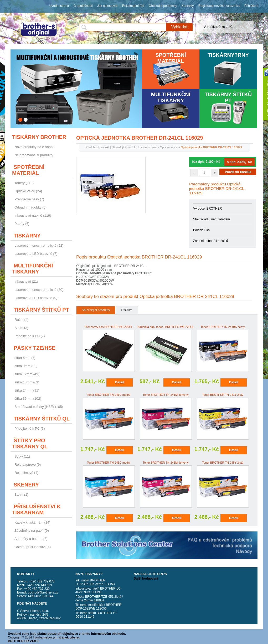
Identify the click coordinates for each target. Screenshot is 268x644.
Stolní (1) (21, 495)
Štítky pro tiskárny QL (30, 443)
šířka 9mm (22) (26, 366)
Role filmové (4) (26, 473)
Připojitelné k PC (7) (30, 336)
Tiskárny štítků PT (228, 97)
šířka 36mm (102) (28, 399)
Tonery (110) (24, 183)
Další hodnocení (146, 579)
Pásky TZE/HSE (35, 348)
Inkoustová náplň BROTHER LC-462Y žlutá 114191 (98, 590)
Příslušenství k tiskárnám (36, 509)
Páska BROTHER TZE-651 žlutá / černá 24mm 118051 (99, 599)
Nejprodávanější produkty (34, 155)
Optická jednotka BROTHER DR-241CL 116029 (211, 147)
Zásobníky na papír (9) (32, 531)
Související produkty (96, 310)
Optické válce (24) (28, 191)
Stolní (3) (21, 328)
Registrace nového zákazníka (219, 6)
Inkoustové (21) (26, 282)
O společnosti (83, 6)
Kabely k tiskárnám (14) (32, 522)
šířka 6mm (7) (25, 358)
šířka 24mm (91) (27, 390)
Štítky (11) (22, 456)
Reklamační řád (133, 6)
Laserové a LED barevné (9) (36, 298)
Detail (119, 382)
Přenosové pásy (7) (29, 199)
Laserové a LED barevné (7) (36, 254)
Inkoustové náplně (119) (33, 215)
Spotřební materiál (171, 58)
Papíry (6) (22, 224)
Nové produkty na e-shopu (34, 147)
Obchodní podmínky (163, 6)
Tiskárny (27, 236)
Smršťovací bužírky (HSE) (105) (39, 407)
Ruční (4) (21, 320)
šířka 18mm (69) (27, 382)
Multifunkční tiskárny (171, 97)
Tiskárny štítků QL (42, 419)
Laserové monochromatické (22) (39, 245)
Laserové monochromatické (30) (39, 290)
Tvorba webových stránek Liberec (56, 637)
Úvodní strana (59, 6)
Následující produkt (124, 147)
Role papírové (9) (28, 465)
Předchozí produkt (97, 147)
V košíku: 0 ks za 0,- (219, 27)
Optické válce (168, 147)
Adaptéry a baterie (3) (31, 539)
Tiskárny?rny (228, 55)
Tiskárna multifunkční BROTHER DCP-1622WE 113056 (98, 607)
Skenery (26, 485)
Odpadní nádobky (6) (30, 207)
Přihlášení (251, 6)
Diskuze (127, 310)
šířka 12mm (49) (27, 374)
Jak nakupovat (107, 6)
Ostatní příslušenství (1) (33, 547)
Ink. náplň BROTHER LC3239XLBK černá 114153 (95, 582)
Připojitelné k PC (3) (30, 429)
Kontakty (188, 6)
